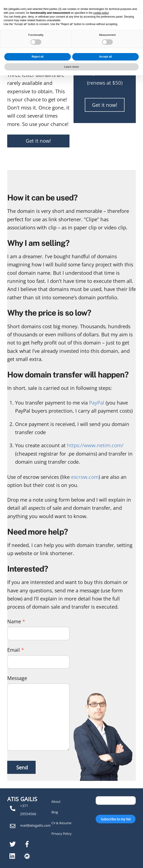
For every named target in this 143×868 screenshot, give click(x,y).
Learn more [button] (71, 859)
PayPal (97, 403)
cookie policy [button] (101, 805)
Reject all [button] (38, 849)
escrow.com (85, 477)
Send (22, 767)
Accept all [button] (105, 849)
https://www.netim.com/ (95, 445)
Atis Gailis (25, 9)
